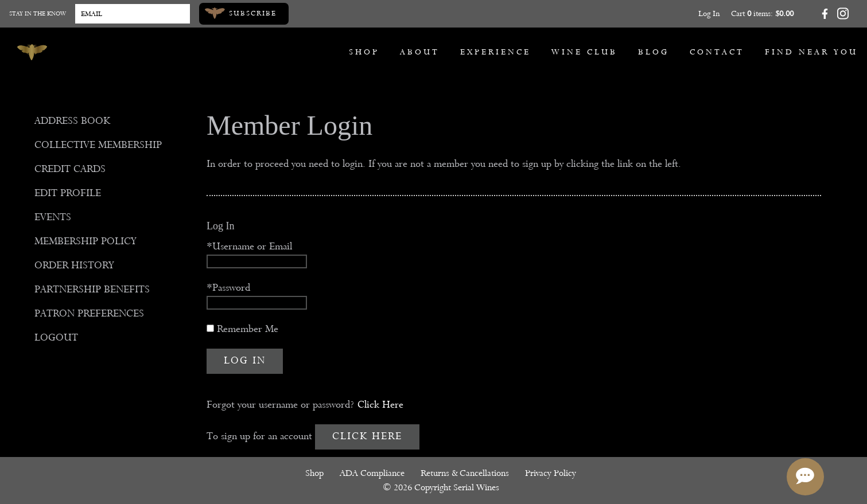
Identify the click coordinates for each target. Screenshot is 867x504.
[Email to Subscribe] (133, 14)
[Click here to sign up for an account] (367, 437)
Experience (495, 52)
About (420, 52)
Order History (74, 265)
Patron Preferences (89, 313)
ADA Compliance (372, 473)
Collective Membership (98, 145)
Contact (717, 52)
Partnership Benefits (92, 289)
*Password (228, 288)
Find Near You (811, 52)
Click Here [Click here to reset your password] (380, 405)
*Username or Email (249, 246)
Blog (654, 52)
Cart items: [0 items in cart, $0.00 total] (762, 13)
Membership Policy (85, 241)
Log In (709, 13)
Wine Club (584, 52)
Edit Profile (68, 193)
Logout (56, 337)
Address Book (72, 121)
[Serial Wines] (32, 52)
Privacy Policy (551, 473)
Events (53, 217)
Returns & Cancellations (465, 473)
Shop (364, 52)
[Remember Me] (210, 328)
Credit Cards (70, 169)
